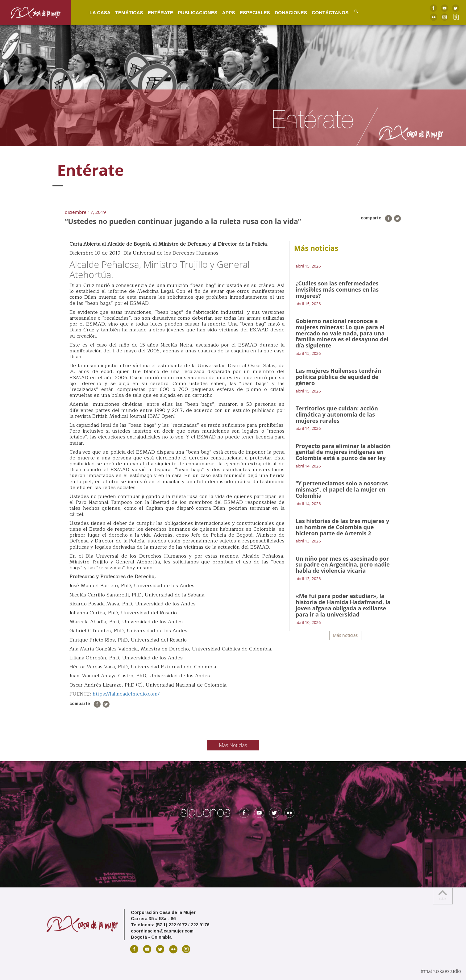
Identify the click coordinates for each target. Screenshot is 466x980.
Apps (224, 12)
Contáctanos (326, 12)
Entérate (156, 12)
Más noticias (345, 635)
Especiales (251, 12)
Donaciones (287, 12)
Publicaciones (193, 12)
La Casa (96, 12)
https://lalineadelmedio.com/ (126, 694)
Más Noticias (233, 745)
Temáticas (125, 12)
